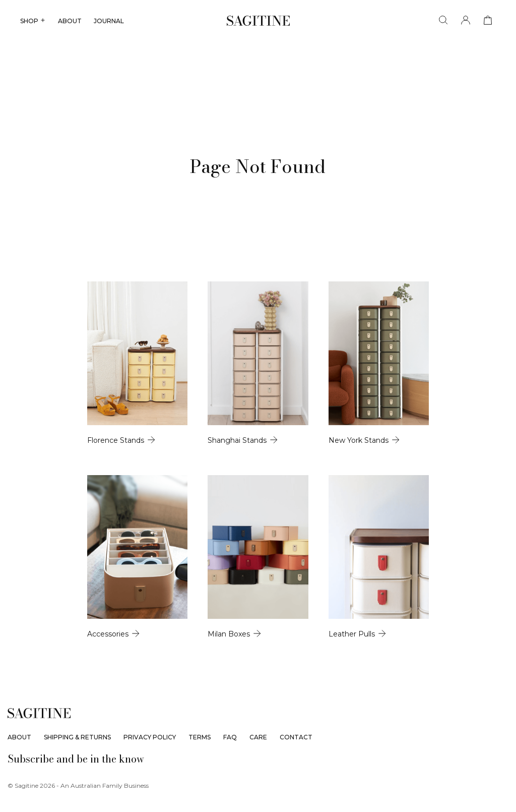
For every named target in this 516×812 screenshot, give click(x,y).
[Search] (443, 20)
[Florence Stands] (100, 390)
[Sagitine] (258, 21)
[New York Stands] (416, 390)
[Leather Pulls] (416, 636)
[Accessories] (100, 636)
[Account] (466, 20)
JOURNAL (109, 21)
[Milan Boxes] (258, 636)
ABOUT (70, 21)
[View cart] (488, 20)
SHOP (33, 21)
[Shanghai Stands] (258, 390)
